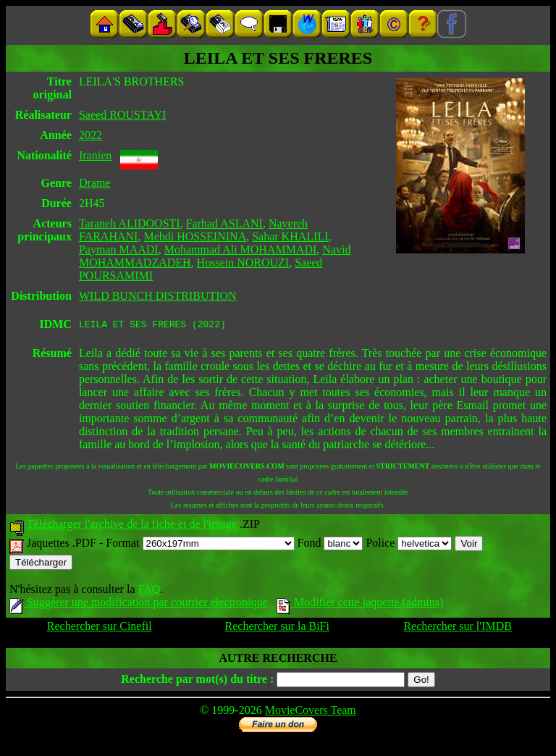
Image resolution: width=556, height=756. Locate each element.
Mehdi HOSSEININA (195, 236)
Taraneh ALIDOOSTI (130, 223)
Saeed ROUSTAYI (122, 115)
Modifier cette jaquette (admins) (360, 604)
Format (200, 545)
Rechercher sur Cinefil (100, 628)
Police (409, 545)
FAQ (149, 591)
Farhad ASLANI (224, 223)
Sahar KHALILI (290, 236)
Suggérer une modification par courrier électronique (139, 604)
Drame (95, 183)
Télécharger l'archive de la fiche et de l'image (132, 526)
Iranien (95, 155)
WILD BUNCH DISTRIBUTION (158, 296)
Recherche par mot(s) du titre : (197, 681)
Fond (330, 545)
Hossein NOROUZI (243, 262)
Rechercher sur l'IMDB (458, 628)
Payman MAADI (119, 249)
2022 (90, 135)
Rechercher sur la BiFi (277, 628)
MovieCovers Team (311, 712)
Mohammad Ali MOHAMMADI (241, 249)
